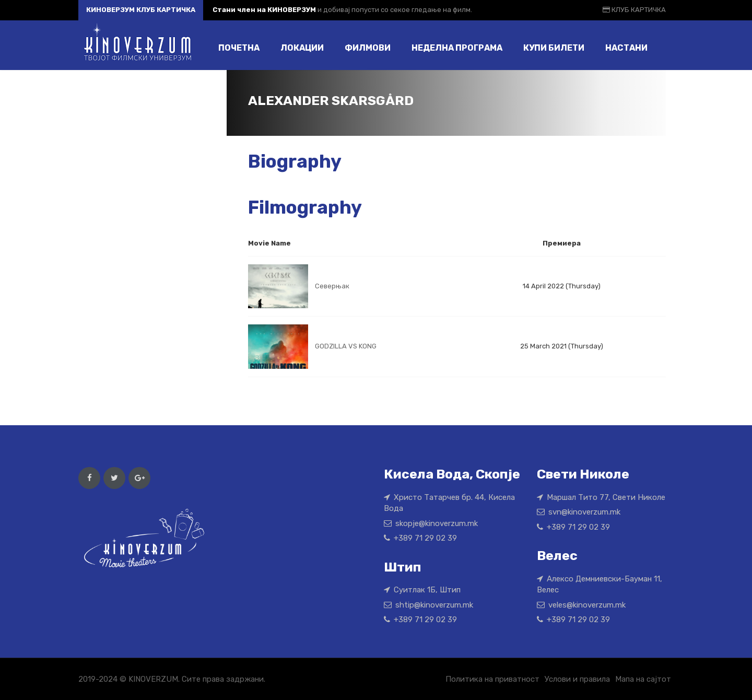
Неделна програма (457, 48)
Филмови (368, 48)
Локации (302, 48)
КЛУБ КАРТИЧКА (634, 10)
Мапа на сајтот (643, 679)
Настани (626, 48)
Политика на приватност (492, 679)
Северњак (332, 286)
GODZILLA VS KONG (346, 346)
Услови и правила (577, 679)
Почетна (239, 48)
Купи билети (554, 48)
